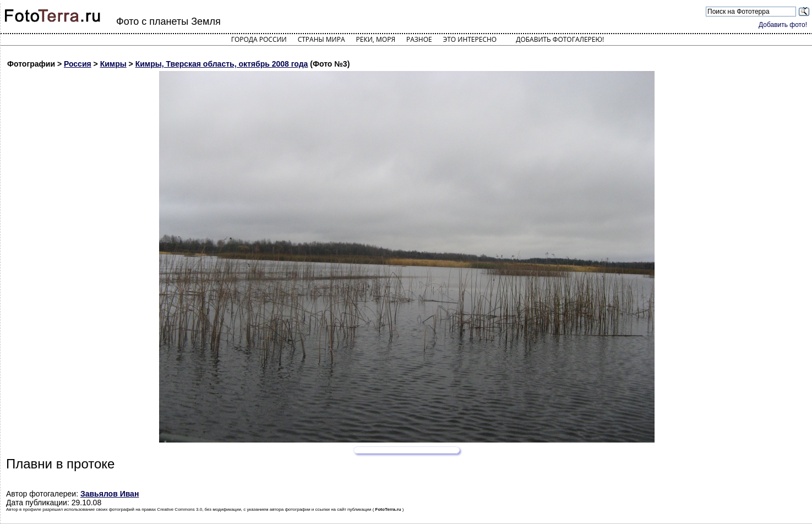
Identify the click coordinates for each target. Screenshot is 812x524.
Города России (259, 39)
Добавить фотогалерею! (560, 39)
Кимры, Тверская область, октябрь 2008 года (222, 64)
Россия (78, 64)
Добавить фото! (783, 25)
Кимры (113, 64)
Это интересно (470, 39)
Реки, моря (376, 39)
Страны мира (321, 39)
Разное (419, 39)
